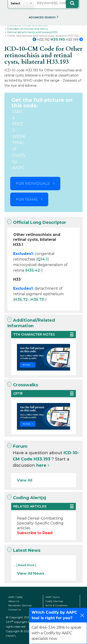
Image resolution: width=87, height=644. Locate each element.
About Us (14, 601)
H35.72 (21, 300)
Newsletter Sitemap (20, 605)
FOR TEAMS (27, 199)
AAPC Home (53, 597)
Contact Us (15, 610)
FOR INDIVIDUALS (33, 183)
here (41, 465)
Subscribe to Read (35, 533)
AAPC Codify (15, 597)
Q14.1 (42, 259)
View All (25, 480)
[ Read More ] (26, 565)
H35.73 (37, 300)
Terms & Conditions (56, 605)
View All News (31, 573)
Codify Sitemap (54, 601)
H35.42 (33, 270)
